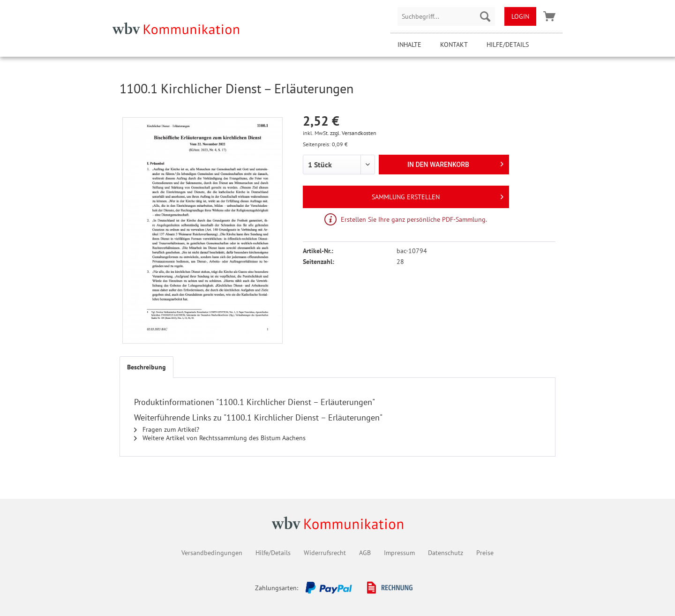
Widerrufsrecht (325, 553)
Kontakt (454, 45)
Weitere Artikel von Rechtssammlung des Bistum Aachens (220, 438)
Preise (485, 553)
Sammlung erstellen (438, 195)
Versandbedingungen (212, 553)
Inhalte (409, 45)
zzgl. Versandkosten (353, 133)
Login (520, 16)
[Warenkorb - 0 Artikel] (549, 16)
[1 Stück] (339, 165)
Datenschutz (446, 553)
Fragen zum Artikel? (167, 429)
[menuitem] (446, 16)
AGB (365, 553)
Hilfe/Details (508, 45)
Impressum (399, 553)
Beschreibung (146, 367)
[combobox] (446, 16)
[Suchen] (485, 16)
